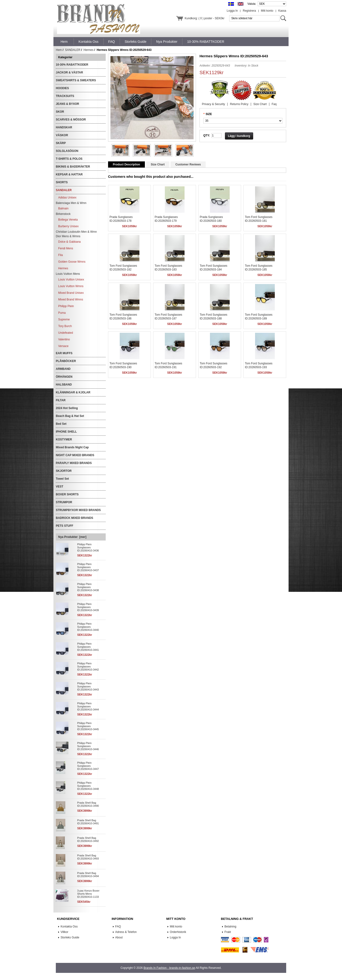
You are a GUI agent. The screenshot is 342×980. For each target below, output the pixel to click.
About (119, 937)
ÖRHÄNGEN (64, 377)
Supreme (64, 319)
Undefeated (66, 333)
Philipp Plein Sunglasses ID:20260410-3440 (88, 627)
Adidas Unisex (67, 198)
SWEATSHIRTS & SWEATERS (76, 80)
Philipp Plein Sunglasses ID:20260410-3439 (88, 607)
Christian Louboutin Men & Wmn (76, 232)
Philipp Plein (66, 306)
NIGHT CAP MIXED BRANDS (75, 455)
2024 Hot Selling (67, 408)
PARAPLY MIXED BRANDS (74, 463)
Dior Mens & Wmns (68, 236)
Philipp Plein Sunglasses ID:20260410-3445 (88, 726)
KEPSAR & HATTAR (69, 174)
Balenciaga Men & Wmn (71, 203)
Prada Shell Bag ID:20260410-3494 (88, 875)
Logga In (232, 11)
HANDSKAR (64, 127)
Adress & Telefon (126, 932)
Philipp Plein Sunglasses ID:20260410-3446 (88, 746)
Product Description (126, 164)
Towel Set (62, 479)
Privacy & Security (213, 104)
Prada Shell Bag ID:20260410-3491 (88, 822)
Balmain (63, 208)
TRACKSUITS (65, 96)
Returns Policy (239, 104)
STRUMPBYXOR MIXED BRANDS (78, 510)
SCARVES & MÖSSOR (71, 120)
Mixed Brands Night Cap (72, 447)
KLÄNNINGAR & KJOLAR (73, 392)
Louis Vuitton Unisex (71, 280)
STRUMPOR (64, 502)
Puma (62, 313)
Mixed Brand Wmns (71, 299)
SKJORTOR (64, 471)
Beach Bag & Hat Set (70, 416)
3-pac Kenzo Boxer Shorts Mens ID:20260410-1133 (88, 894)
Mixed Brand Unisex (71, 293)
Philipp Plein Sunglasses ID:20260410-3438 (88, 587)
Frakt (228, 932)
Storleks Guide (70, 937)
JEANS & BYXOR (67, 104)
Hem (64, 42)
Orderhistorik (178, 932)
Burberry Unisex (68, 226)
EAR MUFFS (64, 353)
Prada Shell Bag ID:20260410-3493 (88, 857)
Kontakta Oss (69, 927)
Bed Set (61, 424)
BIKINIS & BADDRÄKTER (73, 167)
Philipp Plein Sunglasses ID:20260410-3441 (88, 647)
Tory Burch (65, 326)
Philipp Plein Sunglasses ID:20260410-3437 (88, 567)
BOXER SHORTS (67, 494)
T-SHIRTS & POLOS (69, 159)
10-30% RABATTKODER (72, 65)
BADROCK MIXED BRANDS (74, 518)
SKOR (60, 112)
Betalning (230, 927)
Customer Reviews (188, 164)
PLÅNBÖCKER (66, 361)
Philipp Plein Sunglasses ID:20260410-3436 (88, 547)
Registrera (249, 11)
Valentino (64, 339)
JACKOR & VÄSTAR (69, 72)
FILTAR (61, 400)
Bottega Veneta (68, 220)
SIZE (209, 114)
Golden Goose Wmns (72, 262)
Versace (63, 346)
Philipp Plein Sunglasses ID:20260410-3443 (88, 686)
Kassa (282, 11)
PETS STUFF (64, 526)
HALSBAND (64, 385)
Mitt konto (267, 11)
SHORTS (62, 182)
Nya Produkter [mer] (72, 537)
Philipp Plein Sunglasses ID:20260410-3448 (88, 786)
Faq (274, 104)
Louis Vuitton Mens (68, 274)
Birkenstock (63, 214)
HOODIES (62, 88)
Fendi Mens (66, 248)
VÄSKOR (62, 135)
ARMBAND (63, 369)
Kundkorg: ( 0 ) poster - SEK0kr (205, 18)
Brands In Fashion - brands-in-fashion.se (169, 968)
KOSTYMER (64, 439)
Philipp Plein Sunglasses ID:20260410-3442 (88, 666)
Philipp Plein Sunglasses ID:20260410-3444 (88, 706)
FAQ (118, 927)
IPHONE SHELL (66, 432)
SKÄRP (61, 143)
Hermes (89, 50)
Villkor (64, 932)
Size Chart (260, 104)
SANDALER (73, 50)
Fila (60, 255)
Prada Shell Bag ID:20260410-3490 (88, 804)
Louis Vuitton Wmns (71, 286)
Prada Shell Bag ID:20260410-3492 (88, 839)
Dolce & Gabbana (69, 242)
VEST (59, 487)
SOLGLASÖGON (67, 151)
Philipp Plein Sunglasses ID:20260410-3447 (88, 766)
